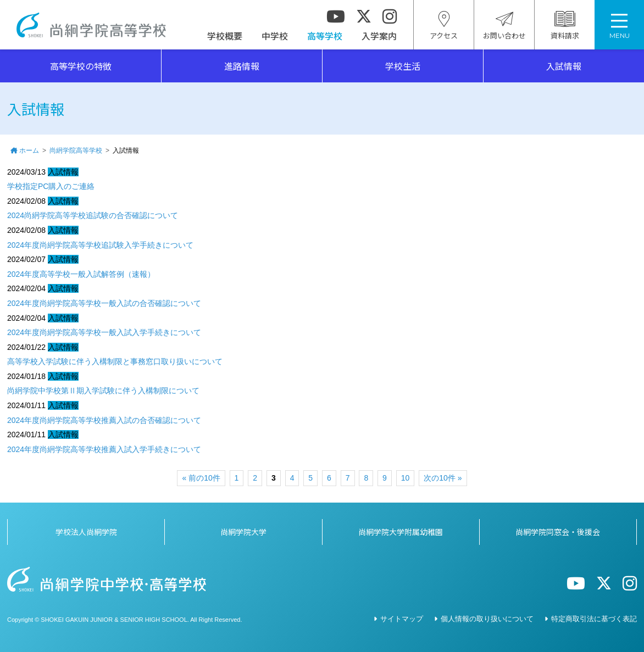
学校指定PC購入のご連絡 (51, 186)
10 (406, 478)
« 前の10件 (201, 478)
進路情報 (242, 66)
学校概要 (225, 36)
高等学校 (325, 36)
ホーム (29, 151)
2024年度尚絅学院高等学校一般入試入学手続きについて (104, 332)
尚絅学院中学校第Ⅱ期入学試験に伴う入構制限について (103, 391)
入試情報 (564, 66)
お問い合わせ (504, 26)
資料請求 (565, 26)
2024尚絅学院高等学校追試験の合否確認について (93, 215)
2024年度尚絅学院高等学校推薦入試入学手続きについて (104, 449)
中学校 (275, 36)
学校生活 (403, 66)
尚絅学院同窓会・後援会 (558, 532)
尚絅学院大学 (243, 532)
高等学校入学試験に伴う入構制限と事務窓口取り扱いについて (115, 361)
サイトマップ (402, 619)
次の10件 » (443, 478)
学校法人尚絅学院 (86, 532)
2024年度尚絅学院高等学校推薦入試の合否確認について (104, 420)
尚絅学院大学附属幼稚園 (401, 532)
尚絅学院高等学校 (91, 25)
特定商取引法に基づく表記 (594, 619)
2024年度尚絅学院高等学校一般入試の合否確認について (104, 303)
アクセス (444, 26)
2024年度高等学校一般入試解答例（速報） (81, 274)
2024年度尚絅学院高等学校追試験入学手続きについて (100, 245)
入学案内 (379, 36)
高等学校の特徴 (81, 66)
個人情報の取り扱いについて (487, 619)
